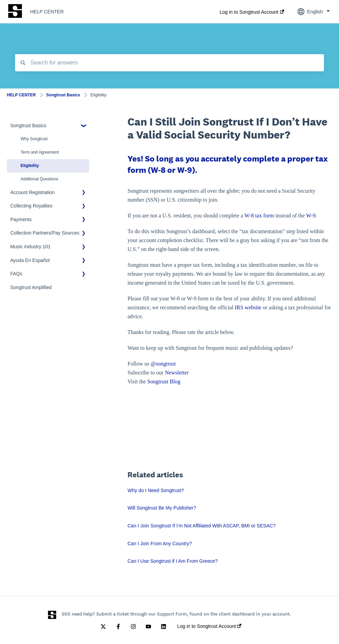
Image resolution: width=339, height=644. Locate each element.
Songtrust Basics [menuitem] (28, 126)
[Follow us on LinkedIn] (164, 627)
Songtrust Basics (63, 95)
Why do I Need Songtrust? (156, 490)
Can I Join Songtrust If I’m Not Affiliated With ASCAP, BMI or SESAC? (202, 526)
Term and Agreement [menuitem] (40, 152)
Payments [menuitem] (21, 219)
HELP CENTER (47, 12)
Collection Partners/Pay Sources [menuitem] (45, 233)
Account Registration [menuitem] (32, 192)
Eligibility (99, 95)
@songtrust (164, 364)
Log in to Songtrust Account (249, 12)
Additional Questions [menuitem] (39, 179)
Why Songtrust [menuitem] (34, 139)
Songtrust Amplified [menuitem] (31, 287)
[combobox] (169, 63)
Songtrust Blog (164, 381)
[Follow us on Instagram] (133, 627)
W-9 (311, 216)
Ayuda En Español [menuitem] (30, 260)
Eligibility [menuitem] (30, 166)
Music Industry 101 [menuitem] (31, 247)
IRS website (248, 307)
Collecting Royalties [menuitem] (31, 206)
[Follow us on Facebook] (118, 627)
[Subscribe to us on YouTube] (148, 627)
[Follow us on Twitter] (103, 627)
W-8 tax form (259, 216)
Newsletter (177, 373)
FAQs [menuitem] (16, 274)
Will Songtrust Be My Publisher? (162, 508)
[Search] (23, 63)
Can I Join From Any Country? (160, 544)
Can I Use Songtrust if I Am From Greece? (173, 561)
